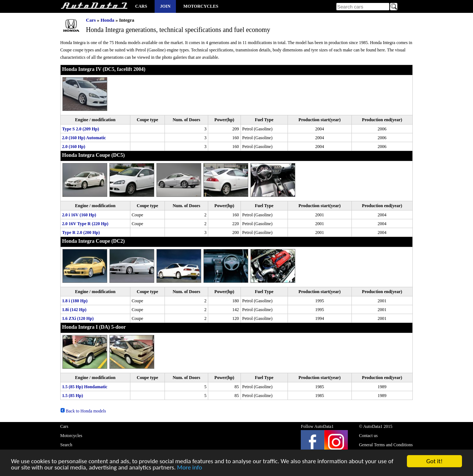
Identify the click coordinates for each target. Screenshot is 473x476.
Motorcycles (201, 6)
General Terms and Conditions (386, 445)
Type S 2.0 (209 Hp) (81, 129)
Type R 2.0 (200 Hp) (81, 232)
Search (66, 445)
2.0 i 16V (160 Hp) (79, 215)
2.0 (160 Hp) (74, 147)
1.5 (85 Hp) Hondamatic (85, 387)
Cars (141, 6)
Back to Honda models (83, 411)
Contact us (368, 436)
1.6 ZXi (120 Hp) (78, 318)
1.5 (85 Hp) (73, 396)
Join (165, 6)
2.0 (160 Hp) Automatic (84, 138)
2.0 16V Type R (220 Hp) (85, 224)
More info (189, 469)
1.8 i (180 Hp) (75, 301)
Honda (108, 20)
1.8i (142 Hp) (74, 310)
